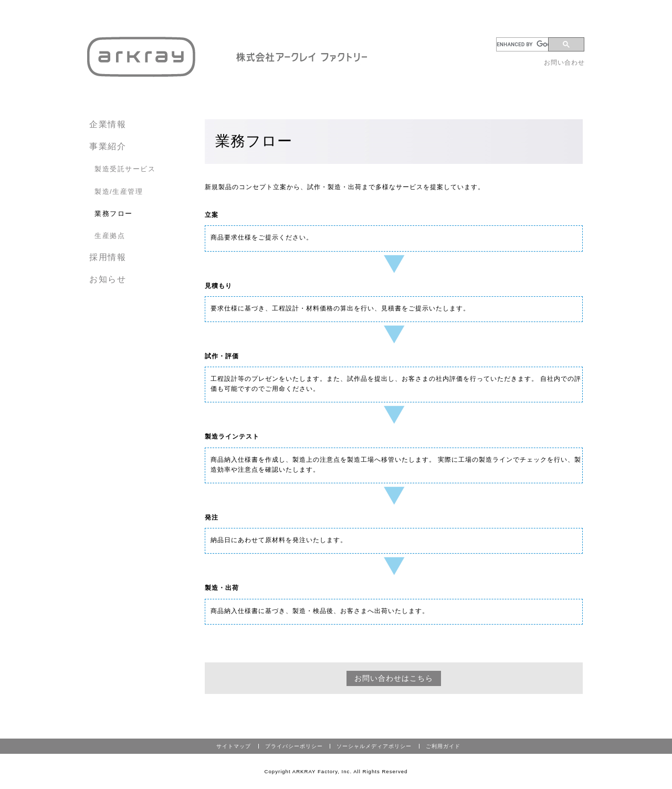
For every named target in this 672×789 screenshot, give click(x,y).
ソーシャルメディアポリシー (374, 746)
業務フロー (114, 214)
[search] (524, 44)
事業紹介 (108, 146)
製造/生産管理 (119, 191)
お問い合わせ (564, 63)
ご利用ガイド (443, 746)
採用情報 (108, 257)
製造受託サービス (125, 169)
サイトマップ (234, 746)
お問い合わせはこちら (394, 678)
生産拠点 (110, 236)
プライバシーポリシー (294, 746)
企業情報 (108, 124)
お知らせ (108, 279)
